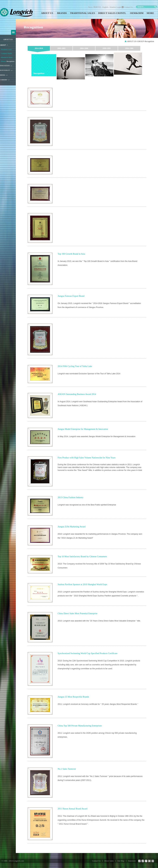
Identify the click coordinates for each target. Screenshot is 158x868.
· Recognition (10, 61)
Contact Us (128, 7)
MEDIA (3, 75)
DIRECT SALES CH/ (109, 13)
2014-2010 (39, 48)
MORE (150, 13)
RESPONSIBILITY (5, 70)
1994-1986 (129, 48)
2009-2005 (61, 48)
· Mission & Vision (6, 57)
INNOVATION (5, 66)
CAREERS (4, 80)
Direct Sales (109, 861)
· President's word (6, 49)
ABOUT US (47, 13)
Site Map (121, 861)
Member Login (115, 7)
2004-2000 (84, 48)
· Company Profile (6, 53)
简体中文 (98, 7)
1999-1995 (107, 48)
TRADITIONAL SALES (82, 13)
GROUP (3, 45)
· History (3, 61)
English (105, 7)
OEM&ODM (137, 13)
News (90, 7)
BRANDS (62, 13)
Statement (132, 861)
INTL (123, 13)
